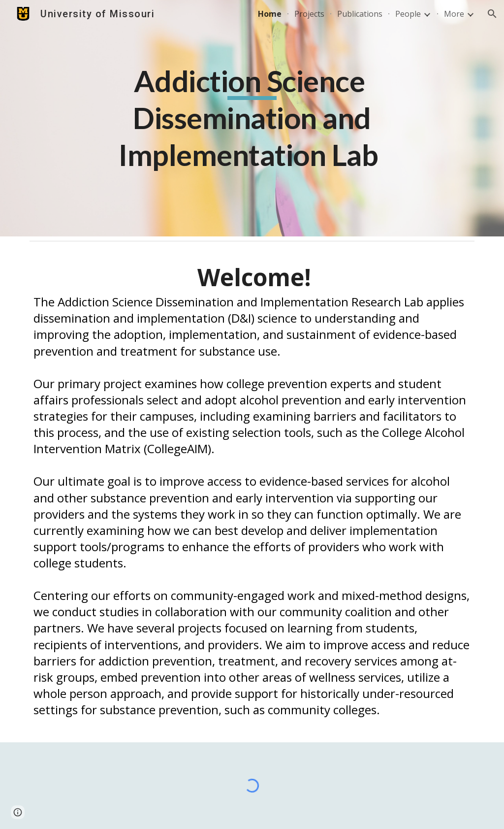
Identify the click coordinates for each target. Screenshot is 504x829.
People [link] (408, 14)
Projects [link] (309, 14)
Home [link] (270, 14)
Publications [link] (360, 14)
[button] (492, 14)
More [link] (454, 14)
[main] (252, 118)
